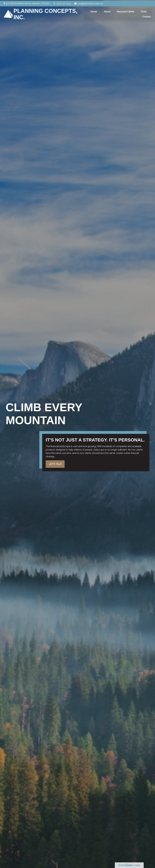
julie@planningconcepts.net (89, 3)
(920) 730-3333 (62, 3)
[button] (94, 11)
